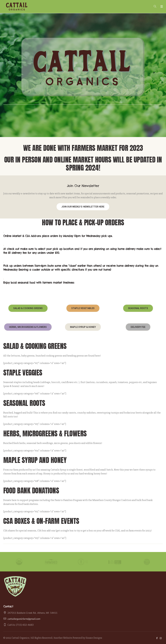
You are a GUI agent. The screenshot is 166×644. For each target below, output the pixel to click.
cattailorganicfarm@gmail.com (24, 619)
